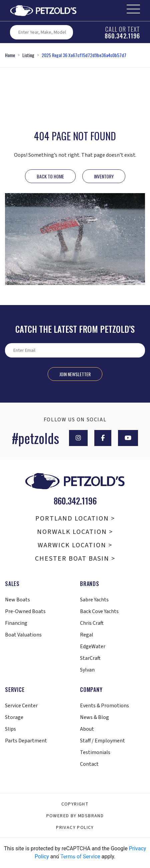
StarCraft (90, 658)
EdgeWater (93, 646)
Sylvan (87, 670)
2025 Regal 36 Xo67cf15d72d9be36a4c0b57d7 (84, 55)
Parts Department (26, 741)
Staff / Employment (102, 741)
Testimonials (95, 752)
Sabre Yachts (94, 600)
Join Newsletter (75, 374)
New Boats (17, 600)
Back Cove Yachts (99, 611)
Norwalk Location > (75, 532)
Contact (89, 764)
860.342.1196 (122, 36)
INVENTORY (104, 176)
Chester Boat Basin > (75, 559)
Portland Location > (75, 519)
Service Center (21, 706)
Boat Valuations (23, 635)
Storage (14, 717)
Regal (87, 635)
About (87, 729)
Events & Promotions (104, 706)
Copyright (75, 804)
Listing (28, 55)
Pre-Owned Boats (25, 611)
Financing (16, 623)
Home (10, 55)
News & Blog (94, 717)
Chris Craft (92, 623)
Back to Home (50, 176)
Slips (10, 729)
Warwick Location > (75, 545)
